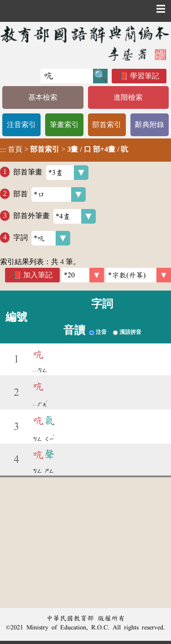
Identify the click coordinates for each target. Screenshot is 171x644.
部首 (49, 194)
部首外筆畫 (54, 216)
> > (64, 149)
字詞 (42, 238)
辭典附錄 (150, 125)
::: (3, 150)
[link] (138, 275)
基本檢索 (43, 97)
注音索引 (21, 125)
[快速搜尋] (67, 76)
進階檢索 (128, 97)
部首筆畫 (51, 173)
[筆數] (83, 275)
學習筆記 (145, 76)
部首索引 (107, 125)
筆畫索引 (64, 125)
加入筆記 (38, 275)
